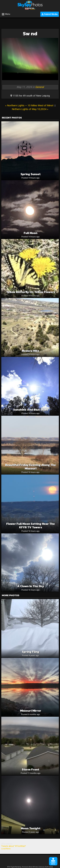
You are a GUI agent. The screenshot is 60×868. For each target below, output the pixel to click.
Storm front (31, 769)
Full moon (31, 233)
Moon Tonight (31, 828)
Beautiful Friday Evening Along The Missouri (31, 467)
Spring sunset (31, 174)
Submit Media (50, 14)
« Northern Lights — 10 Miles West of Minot (29, 105)
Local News (6, 849)
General (40, 87)
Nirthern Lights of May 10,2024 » (30, 109)
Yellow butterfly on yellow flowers (31, 292)
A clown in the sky (31, 586)
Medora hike (31, 351)
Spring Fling (31, 652)
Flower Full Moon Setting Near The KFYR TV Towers (31, 526)
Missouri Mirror (31, 711)
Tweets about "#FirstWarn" (14, 846)
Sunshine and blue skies (31, 410)
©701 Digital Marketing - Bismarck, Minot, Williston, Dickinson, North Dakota (30, 867)
